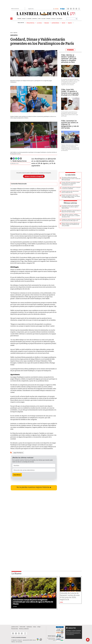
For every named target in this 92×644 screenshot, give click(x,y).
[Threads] (68, 9)
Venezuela (47, 23)
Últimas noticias (70, 203)
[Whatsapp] (16, 158)
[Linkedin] (18, 158)
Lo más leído (70, 175)
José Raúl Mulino (55, 23)
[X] (71, 9)
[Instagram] (76, 9)
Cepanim (70, 23)
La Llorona (39, 23)
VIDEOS (70, 50)
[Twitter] (11, 158)
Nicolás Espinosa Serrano (20, 161)
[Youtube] (79, 9)
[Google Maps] (38, 639)
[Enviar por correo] (21, 158)
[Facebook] (74, 9)
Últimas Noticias (30, 23)
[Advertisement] (34, 549)
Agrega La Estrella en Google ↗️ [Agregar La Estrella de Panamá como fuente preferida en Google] (34, 176)
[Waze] (41, 639)
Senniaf (64, 23)
